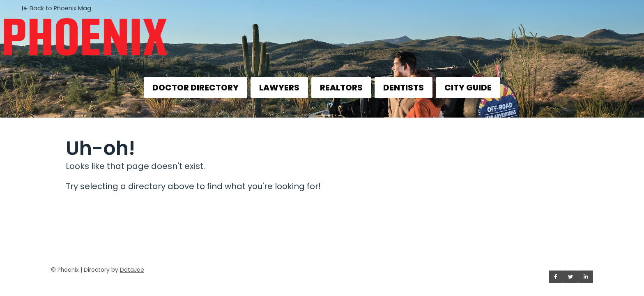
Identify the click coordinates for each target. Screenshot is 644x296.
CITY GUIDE (468, 88)
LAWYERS (279, 88)
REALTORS (341, 88)
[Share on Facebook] (556, 277)
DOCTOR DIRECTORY (195, 88)
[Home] (322, 31)
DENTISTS (404, 88)
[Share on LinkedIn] (586, 277)
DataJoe (132, 270)
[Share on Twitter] (570, 277)
